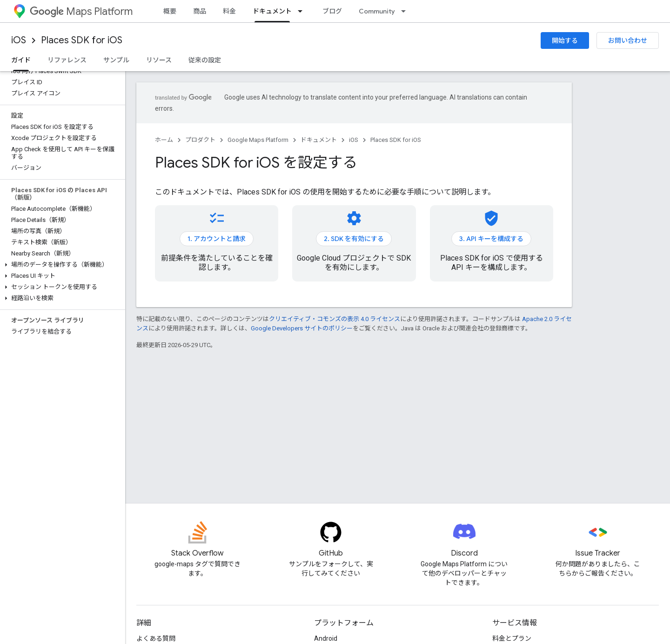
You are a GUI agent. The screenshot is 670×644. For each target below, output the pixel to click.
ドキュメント (319, 140)
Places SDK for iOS (82, 40)
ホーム (164, 140)
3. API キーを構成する (491, 239)
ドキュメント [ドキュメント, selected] (272, 11)
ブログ (332, 11)
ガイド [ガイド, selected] (21, 60)
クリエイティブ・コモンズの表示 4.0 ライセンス (335, 319)
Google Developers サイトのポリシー (302, 328)
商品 (200, 11)
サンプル (116, 60)
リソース (159, 60)
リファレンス (67, 60)
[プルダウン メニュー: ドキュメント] (303, 11)
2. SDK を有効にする (354, 239)
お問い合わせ (628, 40)
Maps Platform (81, 11)
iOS (19, 40)
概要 (170, 11)
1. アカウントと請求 (217, 239)
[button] (61, 265)
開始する (565, 40)
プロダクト (200, 140)
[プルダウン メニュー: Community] (406, 11)
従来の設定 (205, 60)
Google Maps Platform (258, 140)
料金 (229, 11)
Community (377, 11)
